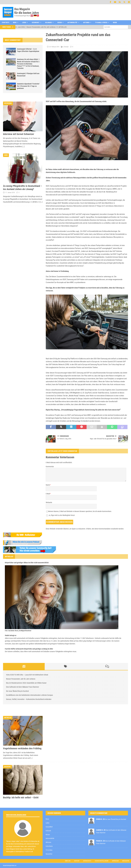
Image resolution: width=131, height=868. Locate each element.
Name (48, 485)
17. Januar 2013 (10, 192)
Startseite (6, 23)
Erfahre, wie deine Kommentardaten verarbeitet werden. (105, 529)
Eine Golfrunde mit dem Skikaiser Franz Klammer (23, 687)
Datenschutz (87, 861)
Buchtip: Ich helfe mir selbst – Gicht (21, 797)
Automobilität (72, 23)
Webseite (49, 502)
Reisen (60, 23)
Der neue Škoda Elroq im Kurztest (17, 691)
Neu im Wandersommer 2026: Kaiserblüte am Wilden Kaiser (26, 683)
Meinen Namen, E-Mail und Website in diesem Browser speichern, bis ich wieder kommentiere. (80, 511)
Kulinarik (48, 23)
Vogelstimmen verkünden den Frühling (22, 748)
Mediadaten (126, 861)
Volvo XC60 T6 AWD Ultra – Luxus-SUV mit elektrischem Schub (27, 675)
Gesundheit (36, 23)
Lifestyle (66, 47)
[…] (24, 146)
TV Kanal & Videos (101, 23)
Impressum (115, 861)
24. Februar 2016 (54, 47)
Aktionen (86, 23)
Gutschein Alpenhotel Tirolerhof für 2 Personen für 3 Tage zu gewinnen (28, 86)
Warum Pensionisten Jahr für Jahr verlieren (21, 679)
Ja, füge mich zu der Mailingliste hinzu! (61, 515)
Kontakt (77, 861)
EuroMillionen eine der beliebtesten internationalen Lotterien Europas (29, 695)
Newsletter (49, 854)
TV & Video (49, 850)
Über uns (68, 861)
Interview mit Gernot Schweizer (19, 134)
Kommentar (50, 467)
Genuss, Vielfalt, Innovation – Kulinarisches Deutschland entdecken (29, 699)
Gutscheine (49, 846)
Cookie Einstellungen (102, 861)
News (15, 23)
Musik (115, 23)
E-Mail (48, 494)
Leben (24, 23)
